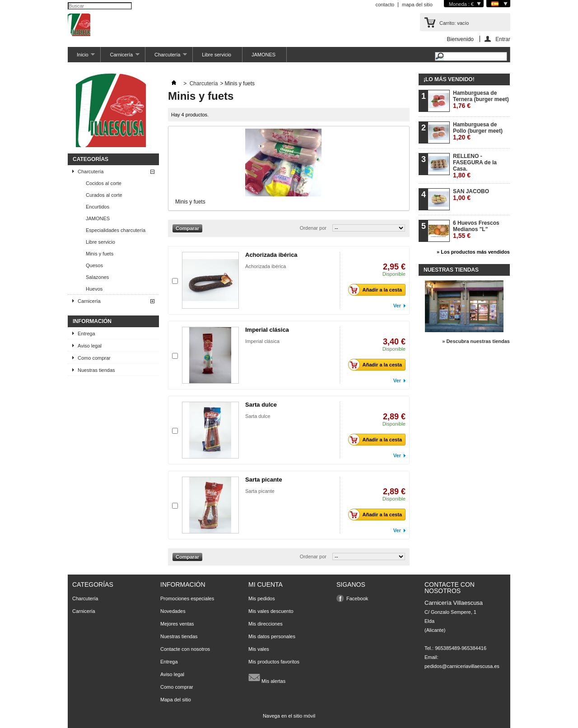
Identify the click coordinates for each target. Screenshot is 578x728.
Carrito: (454, 23)
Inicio (81, 57)
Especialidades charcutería (116, 230)
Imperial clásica (267, 330)
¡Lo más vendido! (449, 79)
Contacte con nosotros (185, 649)
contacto (385, 5)
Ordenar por (313, 228)
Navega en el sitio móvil (289, 716)
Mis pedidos (262, 598)
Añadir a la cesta (378, 290)
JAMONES (263, 55)
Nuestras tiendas (96, 370)
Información (92, 321)
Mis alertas (267, 677)
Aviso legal (90, 346)
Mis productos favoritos (274, 662)
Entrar (503, 39)
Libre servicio (217, 55)
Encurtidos (98, 207)
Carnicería (120, 57)
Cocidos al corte (104, 183)
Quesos (94, 265)
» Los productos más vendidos (473, 252)
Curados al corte (104, 195)
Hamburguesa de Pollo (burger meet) (478, 131)
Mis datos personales (272, 636)
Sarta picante (264, 480)
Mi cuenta (266, 584)
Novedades (173, 611)
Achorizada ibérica (271, 255)
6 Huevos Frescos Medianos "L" (476, 230)
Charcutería (166, 57)
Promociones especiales (187, 598)
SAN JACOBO (471, 195)
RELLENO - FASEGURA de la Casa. (475, 166)
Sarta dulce (261, 405)
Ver (397, 306)
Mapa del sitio (176, 700)
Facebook (357, 598)
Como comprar (94, 358)
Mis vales (259, 649)
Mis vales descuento (271, 611)
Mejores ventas (177, 624)
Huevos (94, 289)
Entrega (86, 334)
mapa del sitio (417, 5)
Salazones (97, 277)
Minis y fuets (100, 254)
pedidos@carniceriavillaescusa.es (462, 666)
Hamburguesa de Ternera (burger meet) (481, 100)
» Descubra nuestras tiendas (476, 341)
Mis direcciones (266, 624)
